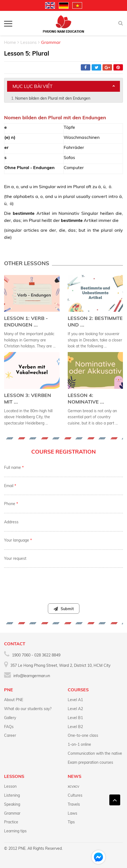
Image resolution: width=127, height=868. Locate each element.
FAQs (9, 727)
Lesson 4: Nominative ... (86, 398)
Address (11, 522)
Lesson (10, 786)
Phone (11, 504)
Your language (18, 540)
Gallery (10, 718)
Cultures (75, 795)
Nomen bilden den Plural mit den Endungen (53, 98)
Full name (14, 467)
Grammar (12, 813)
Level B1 (75, 718)
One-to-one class (83, 735)
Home (10, 42)
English (50, 5)
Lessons (29, 42)
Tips (71, 822)
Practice (11, 822)
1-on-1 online (79, 744)
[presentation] (63, 583)
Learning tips (15, 831)
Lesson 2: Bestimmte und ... (95, 321)
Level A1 (75, 700)
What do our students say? (28, 709)
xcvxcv (73, 786)
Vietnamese (77, 5)
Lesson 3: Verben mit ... (28, 398)
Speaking (12, 804)
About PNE (14, 700)
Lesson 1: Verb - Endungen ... (26, 321)
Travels (74, 804)
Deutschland (64, 5)
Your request (15, 558)
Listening (12, 795)
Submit (64, 609)
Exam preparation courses (90, 762)
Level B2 (75, 727)
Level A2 (75, 709)
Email (10, 486)
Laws (72, 813)
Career (10, 735)
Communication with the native (95, 753)
